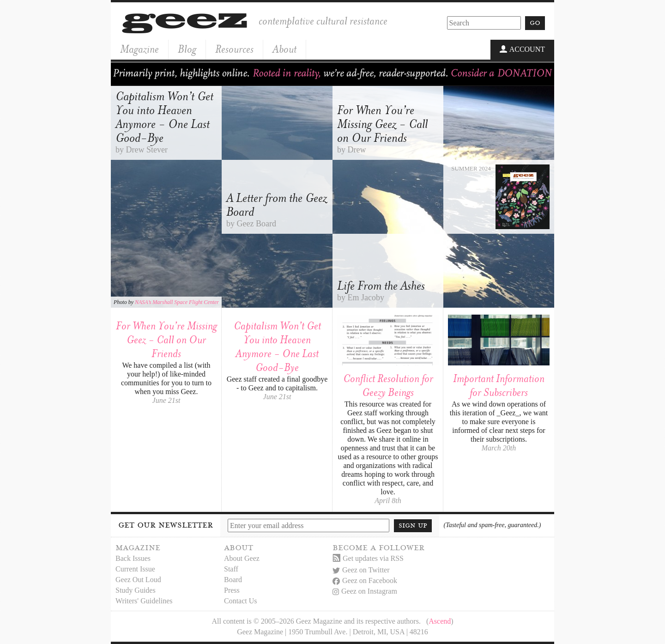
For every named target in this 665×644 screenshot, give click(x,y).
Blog (187, 49)
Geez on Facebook (365, 580)
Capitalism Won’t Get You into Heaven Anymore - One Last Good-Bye (277, 347)
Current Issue (135, 569)
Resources (234, 49)
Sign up (413, 525)
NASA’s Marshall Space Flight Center (177, 302)
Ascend (440, 621)
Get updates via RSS (368, 558)
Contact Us (241, 601)
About (284, 49)
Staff (231, 569)
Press (232, 590)
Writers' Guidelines (144, 601)
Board (233, 580)
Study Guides (136, 590)
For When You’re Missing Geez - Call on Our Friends (166, 340)
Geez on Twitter (361, 570)
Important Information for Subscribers (499, 386)
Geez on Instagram (365, 591)
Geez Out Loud (138, 580)
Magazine (139, 49)
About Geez (242, 558)
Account (522, 50)
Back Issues (133, 558)
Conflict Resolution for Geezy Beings (388, 386)
